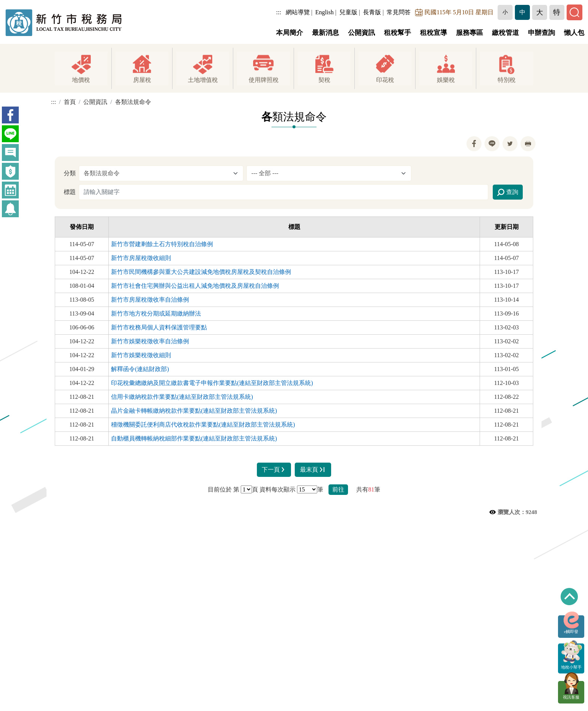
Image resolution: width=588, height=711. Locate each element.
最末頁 (313, 470)
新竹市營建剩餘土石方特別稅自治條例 (162, 244)
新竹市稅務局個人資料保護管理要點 (159, 327)
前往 (338, 489)
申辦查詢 (541, 33)
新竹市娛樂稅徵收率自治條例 (150, 341)
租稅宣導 (433, 33)
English (325, 12)
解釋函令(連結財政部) (140, 369)
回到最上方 (569, 597)
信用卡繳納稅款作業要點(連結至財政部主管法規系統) (182, 397)
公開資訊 (361, 33)
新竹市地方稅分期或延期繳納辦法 (156, 313)
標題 (70, 192)
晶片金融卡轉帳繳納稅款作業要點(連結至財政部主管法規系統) (194, 411)
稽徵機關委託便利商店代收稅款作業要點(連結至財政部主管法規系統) (203, 425)
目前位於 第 (223, 489)
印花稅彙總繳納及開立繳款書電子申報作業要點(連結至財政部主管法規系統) (212, 383)
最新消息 (325, 33)
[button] (506, 12)
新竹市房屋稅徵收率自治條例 (150, 300)
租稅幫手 (397, 33)
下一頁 (274, 470)
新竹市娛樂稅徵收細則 (141, 355)
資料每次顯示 (277, 489)
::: (280, 12)
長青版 (373, 12)
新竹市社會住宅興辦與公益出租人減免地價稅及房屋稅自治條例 (195, 286)
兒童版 (349, 12)
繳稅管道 (505, 33)
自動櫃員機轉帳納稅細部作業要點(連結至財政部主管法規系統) (194, 438)
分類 (70, 173)
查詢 (508, 192)
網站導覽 (298, 12)
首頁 (70, 102)
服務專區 (469, 33)
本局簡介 (289, 33)
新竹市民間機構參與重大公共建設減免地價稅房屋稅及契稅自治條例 (201, 272)
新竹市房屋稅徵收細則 (141, 258)
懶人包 (574, 33)
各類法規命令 (133, 102)
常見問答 (400, 12)
